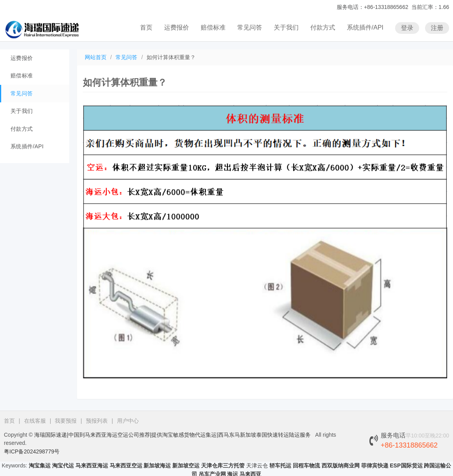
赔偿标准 (213, 27)
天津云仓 (257, 465)
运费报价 (177, 27)
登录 (407, 28)
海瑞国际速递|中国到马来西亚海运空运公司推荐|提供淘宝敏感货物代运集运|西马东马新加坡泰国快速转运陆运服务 (172, 435)
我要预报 (66, 421)
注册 (437, 28)
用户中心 (128, 421)
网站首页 (96, 57)
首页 (146, 27)
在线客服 (35, 421)
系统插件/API (365, 27)
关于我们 (286, 27)
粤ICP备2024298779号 (32, 451)
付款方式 (323, 27)
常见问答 (250, 27)
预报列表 (97, 421)
